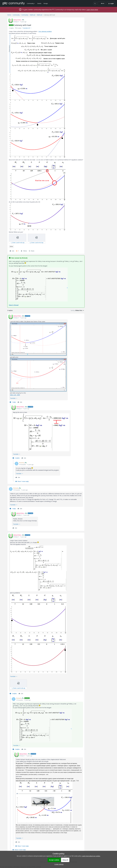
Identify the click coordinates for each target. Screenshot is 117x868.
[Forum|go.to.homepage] (14, 3)
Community (16, 15)
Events (39, 3)
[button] (102, 3)
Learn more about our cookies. (91, 856)
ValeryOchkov (17, 20)
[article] (46, 359)
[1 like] (17, 251)
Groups (46, 3)
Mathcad (32, 15)
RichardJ (21, 463)
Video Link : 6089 (15, 395)
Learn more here (92, 10)
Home (9, 15)
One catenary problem (45, 31)
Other (11, 246)
